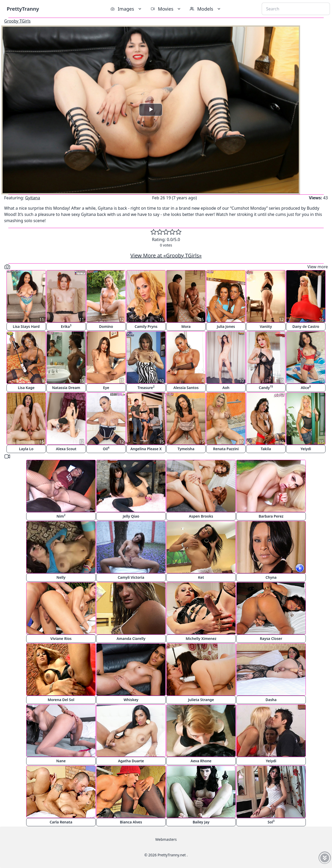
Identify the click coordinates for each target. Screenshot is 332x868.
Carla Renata (61, 822)
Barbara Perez (271, 516)
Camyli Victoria (131, 577)
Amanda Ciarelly (131, 638)
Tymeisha (186, 449)
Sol (271, 822)
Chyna (271, 577)
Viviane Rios (61, 638)
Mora (186, 326)
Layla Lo (26, 449)
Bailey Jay (201, 822)
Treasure (146, 387)
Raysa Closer (271, 638)
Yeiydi (306, 449)
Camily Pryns (146, 326)
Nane (61, 761)
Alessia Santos (186, 388)
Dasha (271, 700)
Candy (266, 387)
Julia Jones (226, 326)
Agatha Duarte (131, 761)
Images (126, 9)
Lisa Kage (26, 388)
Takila (266, 449)
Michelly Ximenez (201, 638)
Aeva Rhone (201, 761)
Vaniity (266, 326)
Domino (106, 326)
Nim (61, 516)
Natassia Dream (66, 388)
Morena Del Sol (61, 700)
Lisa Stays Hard (26, 326)
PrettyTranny (23, 9)
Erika (66, 326)
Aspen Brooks (201, 516)
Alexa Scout (66, 449)
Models (206, 9)
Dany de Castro (306, 326)
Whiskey (131, 700)
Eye (106, 388)
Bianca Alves (131, 822)
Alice (306, 387)
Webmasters (166, 839)
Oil (106, 449)
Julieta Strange (201, 700)
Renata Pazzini (226, 449)
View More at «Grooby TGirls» (166, 255)
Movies (166, 9)
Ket (201, 577)
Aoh (226, 388)
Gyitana (33, 198)
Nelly (61, 577)
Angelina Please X (146, 449)
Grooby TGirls (17, 21)
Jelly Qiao (131, 516)
